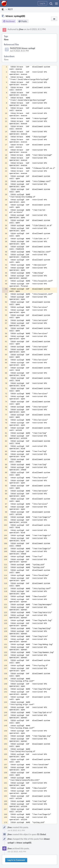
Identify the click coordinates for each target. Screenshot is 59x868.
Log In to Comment (16, 860)
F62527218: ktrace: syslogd (22, 48)
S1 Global (41, 834)
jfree (21, 29)
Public (24, 21)
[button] (56, 3)
